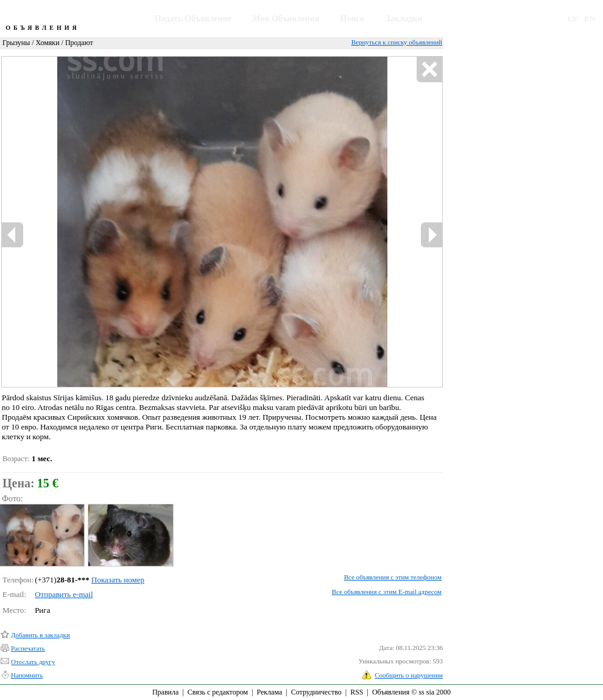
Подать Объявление (193, 19)
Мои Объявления (286, 19)
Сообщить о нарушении (409, 675)
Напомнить (27, 675)
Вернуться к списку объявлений (397, 42)
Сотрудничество (316, 692)
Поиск (353, 19)
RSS (357, 692)
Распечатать (28, 648)
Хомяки (48, 43)
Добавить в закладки (41, 635)
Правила (165, 692)
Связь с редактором (218, 692)
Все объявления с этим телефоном (393, 577)
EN (590, 19)
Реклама (269, 692)
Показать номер (118, 580)
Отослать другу (33, 662)
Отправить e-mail (64, 594)
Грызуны (16, 43)
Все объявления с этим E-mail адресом (387, 592)
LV (573, 19)
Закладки (404, 19)
